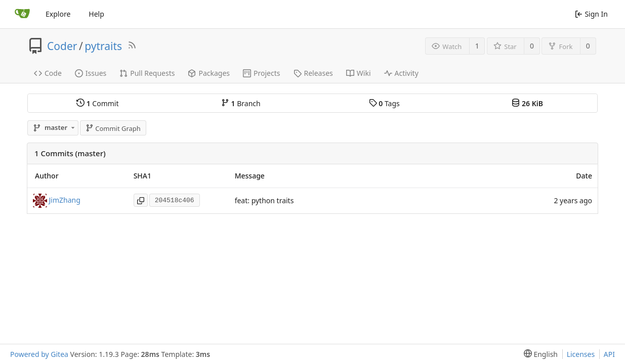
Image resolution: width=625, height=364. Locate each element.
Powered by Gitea (39, 354)
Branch (241, 103)
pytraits (103, 46)
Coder (62, 46)
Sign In (591, 14)
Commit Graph (113, 128)
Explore (58, 14)
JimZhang (65, 200)
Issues (91, 73)
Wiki (359, 73)
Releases (313, 73)
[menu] (539, 354)
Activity (401, 73)
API (609, 354)
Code (48, 73)
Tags (384, 103)
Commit (97, 103)
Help (96, 14)
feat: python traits (264, 200)
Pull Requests (147, 73)
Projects (261, 73)
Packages (209, 73)
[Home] (22, 14)
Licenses (581, 354)
